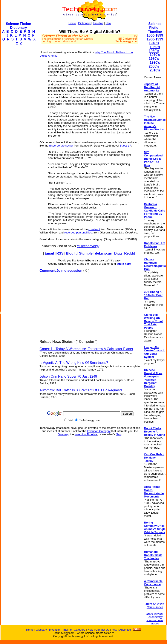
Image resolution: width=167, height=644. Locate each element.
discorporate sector (61, 146)
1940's (154, 43)
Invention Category (99, 431)
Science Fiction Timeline (155, 28)
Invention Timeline (86, 434)
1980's (154, 59)
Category (80, 630)
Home (72, 23)
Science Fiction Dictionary (18, 26)
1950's (155, 47)
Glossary (63, 434)
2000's (154, 66)
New (108, 23)
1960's (154, 51)
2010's (155, 70)
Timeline (98, 23)
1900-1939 (155, 39)
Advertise (125, 630)
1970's (155, 55)
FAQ (114, 630)
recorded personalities (78, 232)
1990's (155, 63)
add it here (124, 264)
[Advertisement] (18, 113)
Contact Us (102, 630)
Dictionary (84, 23)
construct (94, 229)
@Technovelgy (88, 246)
